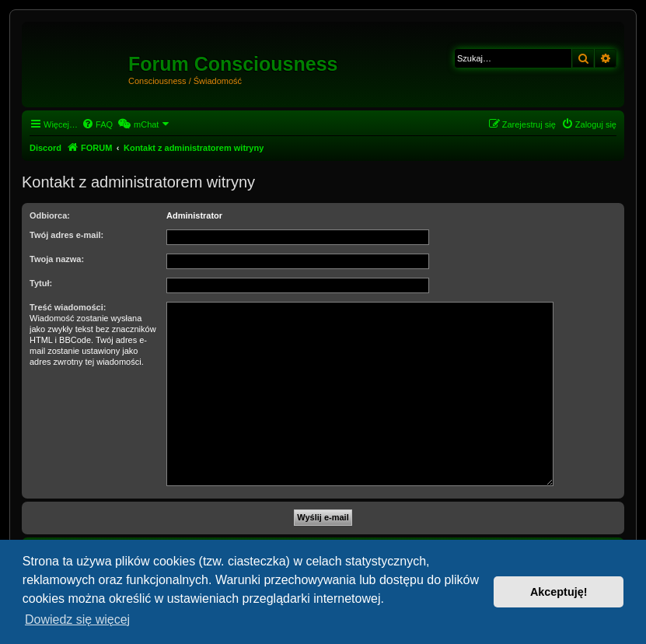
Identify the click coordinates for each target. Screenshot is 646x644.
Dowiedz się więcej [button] (77, 619)
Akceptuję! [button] (559, 592)
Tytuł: (41, 283)
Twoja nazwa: (57, 259)
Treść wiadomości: (68, 307)
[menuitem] (97, 124)
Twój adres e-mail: (66, 235)
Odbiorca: (50, 215)
